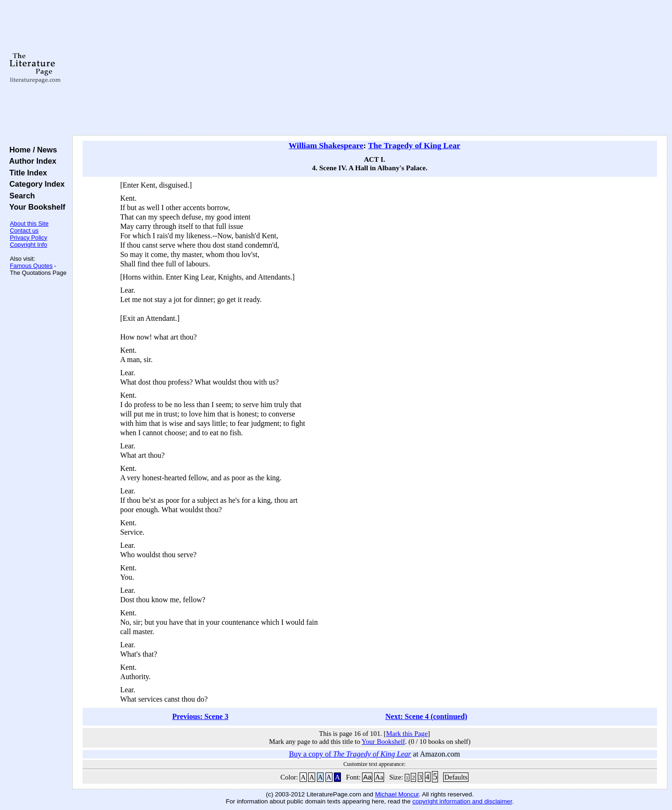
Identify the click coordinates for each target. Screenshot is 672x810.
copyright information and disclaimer (462, 801)
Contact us (24, 231)
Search (20, 196)
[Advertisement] (370, 68)
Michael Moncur (397, 794)
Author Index (31, 161)
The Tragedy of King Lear (414, 145)
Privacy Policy (29, 238)
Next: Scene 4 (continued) (427, 716)
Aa (367, 777)
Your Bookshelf (35, 207)
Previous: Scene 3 (200, 716)
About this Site (29, 223)
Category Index (35, 184)
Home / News (31, 150)
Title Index (26, 173)
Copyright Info (29, 245)
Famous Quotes (31, 266)
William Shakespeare (326, 145)
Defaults (456, 777)
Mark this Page (407, 734)
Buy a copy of (350, 754)
